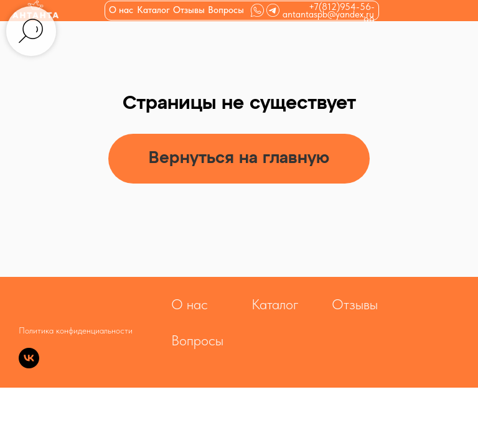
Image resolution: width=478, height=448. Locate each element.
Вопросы (226, 10)
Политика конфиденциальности (76, 330)
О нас (121, 10)
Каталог (275, 304)
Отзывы (189, 10)
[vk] (29, 365)
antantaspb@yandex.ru (328, 14)
